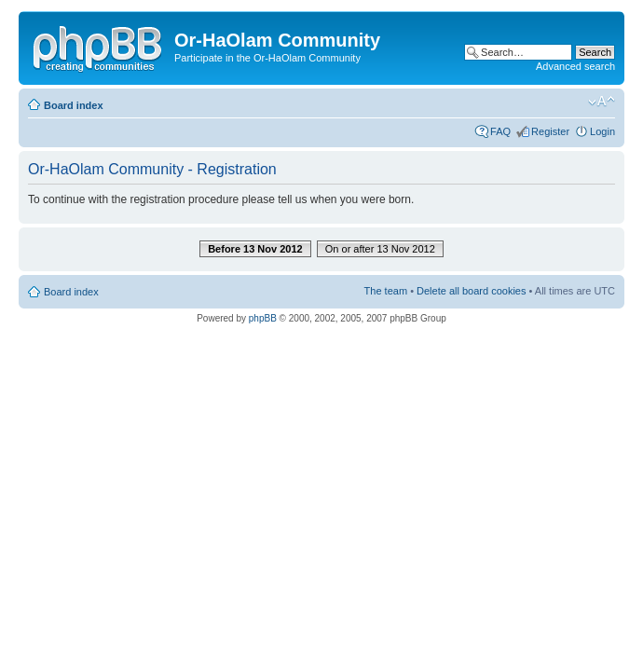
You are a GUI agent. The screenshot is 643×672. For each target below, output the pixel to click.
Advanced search (575, 66)
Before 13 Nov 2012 (255, 249)
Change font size (602, 102)
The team (386, 291)
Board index (74, 105)
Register (550, 131)
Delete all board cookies (471, 291)
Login (602, 131)
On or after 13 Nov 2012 (380, 249)
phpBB (263, 318)
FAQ (500, 131)
